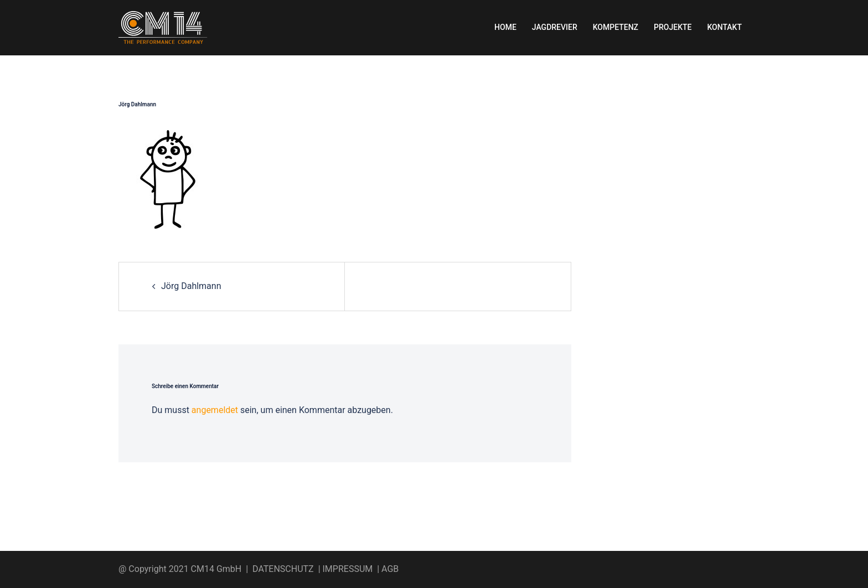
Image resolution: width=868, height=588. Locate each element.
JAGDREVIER (555, 27)
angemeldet (215, 410)
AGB (390, 569)
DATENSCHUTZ (283, 569)
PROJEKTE (673, 27)
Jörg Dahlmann (191, 286)
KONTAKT (724, 27)
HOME (505, 27)
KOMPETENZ (616, 27)
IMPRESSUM (348, 569)
